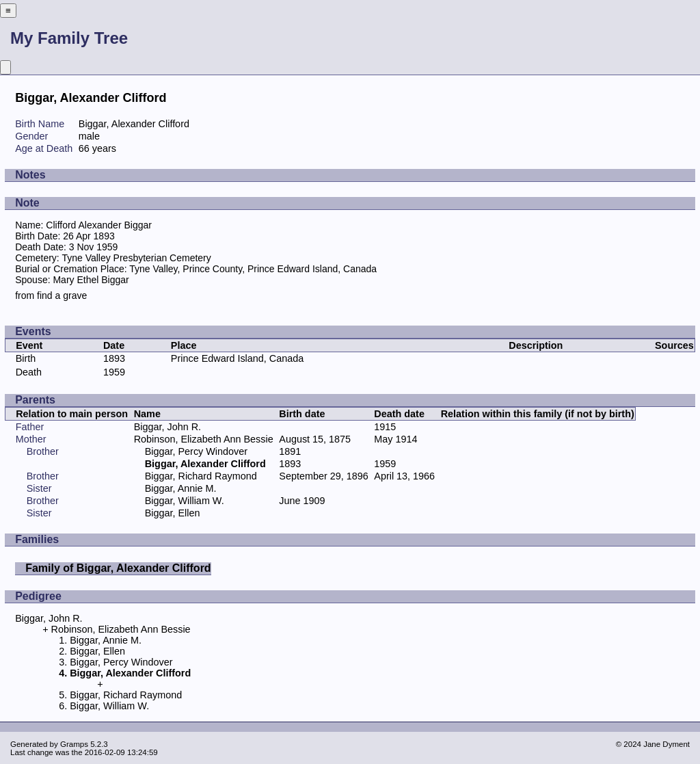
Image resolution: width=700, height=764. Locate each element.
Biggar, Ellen (173, 513)
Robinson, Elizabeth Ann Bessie (204, 439)
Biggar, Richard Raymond (201, 476)
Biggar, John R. (167, 427)
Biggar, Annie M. (181, 488)
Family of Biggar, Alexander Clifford (118, 568)
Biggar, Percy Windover (196, 451)
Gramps (74, 744)
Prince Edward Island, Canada (237, 358)
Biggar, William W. (185, 501)
